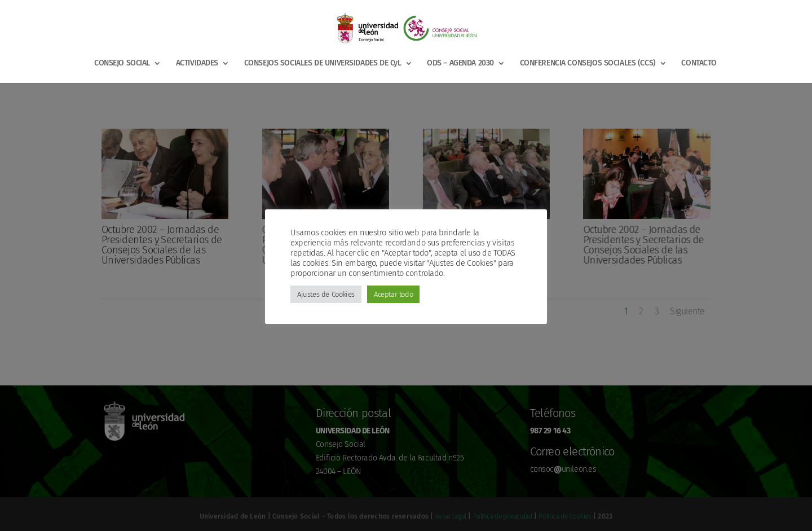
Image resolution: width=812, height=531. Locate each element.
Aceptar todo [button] (393, 294)
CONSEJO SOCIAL (122, 63)
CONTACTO (699, 63)
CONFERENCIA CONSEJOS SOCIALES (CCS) (588, 63)
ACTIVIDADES (197, 63)
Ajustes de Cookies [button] (326, 294)
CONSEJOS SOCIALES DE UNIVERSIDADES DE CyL (323, 63)
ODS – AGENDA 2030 (460, 63)
